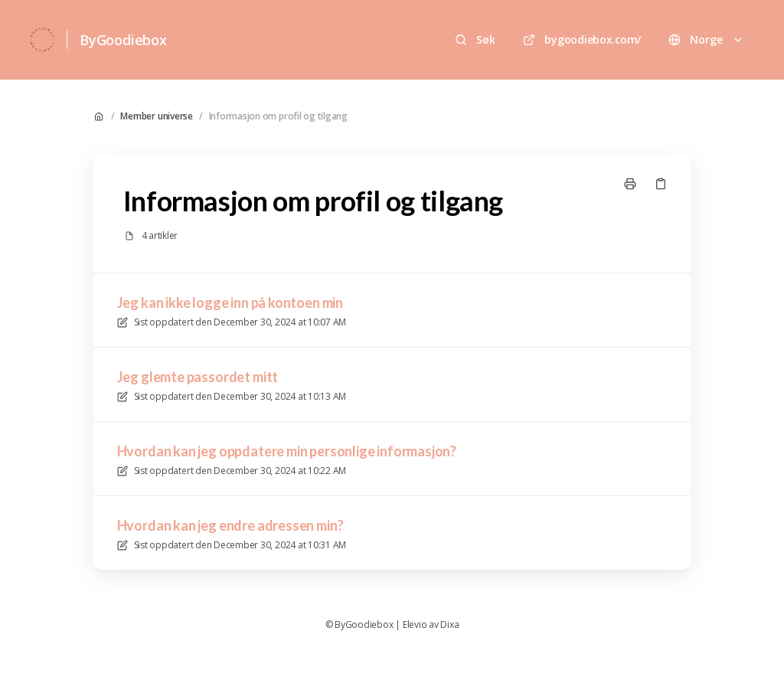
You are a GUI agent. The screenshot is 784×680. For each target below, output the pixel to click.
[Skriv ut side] (630, 184)
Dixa (449, 625)
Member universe (156, 116)
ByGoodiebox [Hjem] (123, 40)
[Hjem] (42, 40)
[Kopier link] (661, 184)
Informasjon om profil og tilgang (278, 116)
